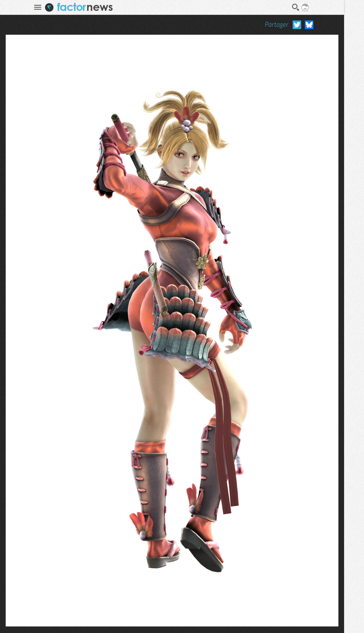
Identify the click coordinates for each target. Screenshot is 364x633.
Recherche (296, 7)
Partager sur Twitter (297, 25)
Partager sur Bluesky (309, 25)
